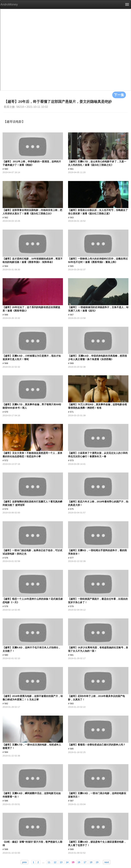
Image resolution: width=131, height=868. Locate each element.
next (107, 862)
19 (97, 862)
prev (24, 862)
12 (55, 862)
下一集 (119, 95)
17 (85, 862)
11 (49, 862)
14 (67, 862)
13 (61, 862)
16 (79, 862)
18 (91, 862)
